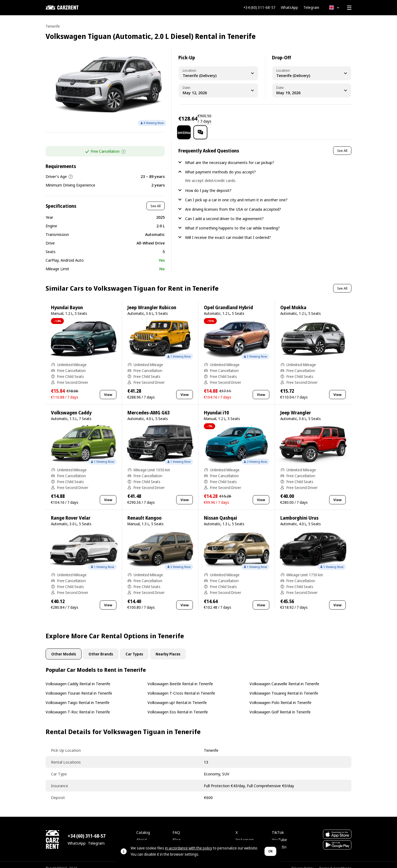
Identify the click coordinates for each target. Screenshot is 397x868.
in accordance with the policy (189, 848)
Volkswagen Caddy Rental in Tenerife (78, 677)
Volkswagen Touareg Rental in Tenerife (284, 686)
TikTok (278, 825)
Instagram (245, 833)
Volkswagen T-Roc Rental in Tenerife (78, 705)
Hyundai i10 (216, 406)
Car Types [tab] (134, 647)
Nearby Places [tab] (168, 647)
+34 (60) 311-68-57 (259, 8)
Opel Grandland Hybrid (228, 300)
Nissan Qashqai (220, 511)
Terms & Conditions (335, 861)
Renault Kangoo (144, 511)
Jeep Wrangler (296, 406)
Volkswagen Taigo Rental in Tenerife (78, 695)
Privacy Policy (303, 861)
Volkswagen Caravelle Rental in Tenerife (284, 677)
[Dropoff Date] (312, 90)
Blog (177, 833)
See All (156, 199)
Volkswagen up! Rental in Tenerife (177, 695)
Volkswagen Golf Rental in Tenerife (280, 705)
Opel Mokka (293, 300)
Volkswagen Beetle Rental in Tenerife (180, 677)
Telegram (311, 8)
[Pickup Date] (218, 90)
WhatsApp (289, 8)
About (142, 833)
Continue (303, 118)
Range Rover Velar (71, 511)
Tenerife (53, 26)
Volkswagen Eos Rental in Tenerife (178, 705)
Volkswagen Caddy (71, 406)
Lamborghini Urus (299, 511)
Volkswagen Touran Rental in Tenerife (79, 686)
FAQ (176, 825)
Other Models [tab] (64, 647)
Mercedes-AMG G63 (148, 406)
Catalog (143, 825)
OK (270, 851)
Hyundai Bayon (67, 300)
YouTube (279, 833)
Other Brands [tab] (101, 647)
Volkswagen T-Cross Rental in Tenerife (181, 686)
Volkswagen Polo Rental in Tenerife (280, 695)
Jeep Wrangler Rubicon (152, 300)
